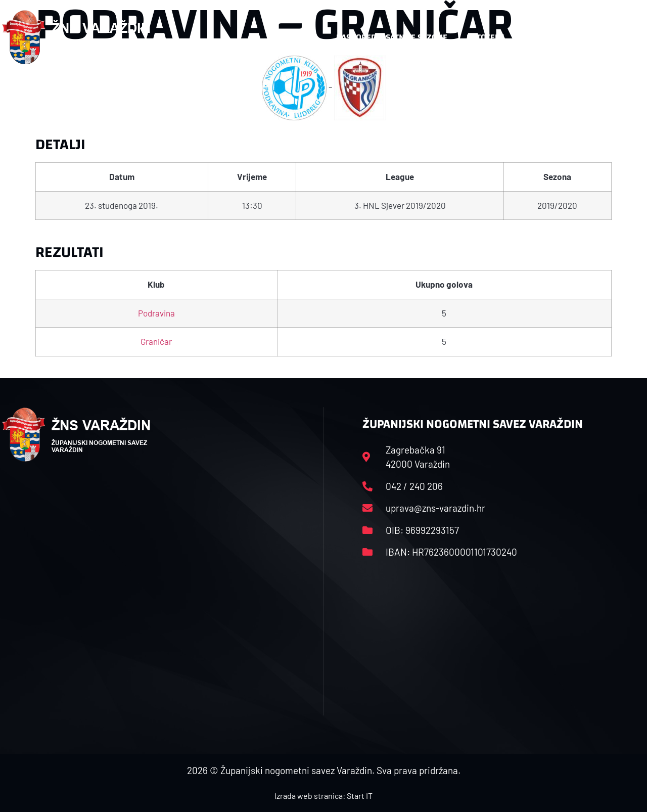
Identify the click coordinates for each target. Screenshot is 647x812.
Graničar (156, 341)
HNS (309, 37)
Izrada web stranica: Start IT (323, 796)
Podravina (156, 313)
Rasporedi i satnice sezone (392, 37)
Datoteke (486, 37)
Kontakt (541, 37)
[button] (625, 37)
